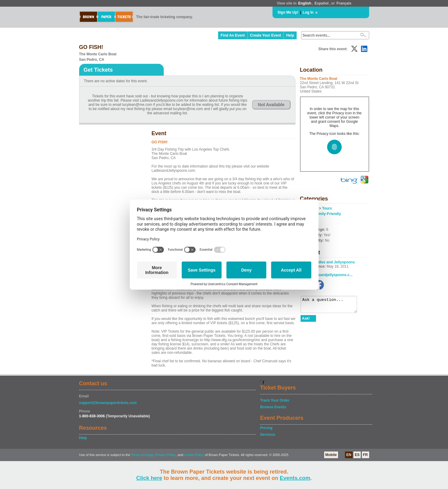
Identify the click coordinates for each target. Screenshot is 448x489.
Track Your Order (275, 400)
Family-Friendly (328, 214)
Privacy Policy (166, 455)
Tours (327, 208)
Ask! (306, 321)
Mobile (331, 455)
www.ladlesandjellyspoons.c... (327, 275)
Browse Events (273, 407)
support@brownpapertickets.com (108, 403)
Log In (308, 12)
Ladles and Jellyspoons (334, 262)
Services (268, 435)
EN (349, 455)
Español (322, 3)
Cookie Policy (194, 455)
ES (357, 455)
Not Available (271, 105)
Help (290, 35)
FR (366, 455)
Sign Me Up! (288, 12)
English (305, 3)
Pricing (266, 428)
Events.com (295, 478)
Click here (149, 478)
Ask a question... (332, 306)
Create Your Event (266, 35)
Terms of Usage (142, 455)
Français (344, 3)
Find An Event (233, 35)
